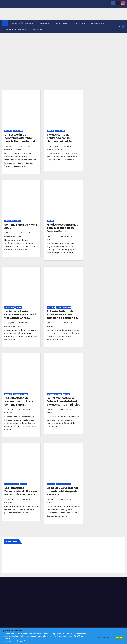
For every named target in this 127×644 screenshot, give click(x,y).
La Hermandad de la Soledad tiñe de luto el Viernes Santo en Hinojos (63, 401)
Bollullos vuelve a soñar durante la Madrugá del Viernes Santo (62, 491)
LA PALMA (50, 131)
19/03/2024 (11, 323)
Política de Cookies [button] (105, 638)
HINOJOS (50, 221)
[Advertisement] (63, 51)
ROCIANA (24, 484)
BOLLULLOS (51, 307)
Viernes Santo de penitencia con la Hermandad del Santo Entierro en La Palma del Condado (63, 141)
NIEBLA (18, 221)
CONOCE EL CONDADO (16, 30)
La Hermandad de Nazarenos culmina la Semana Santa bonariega (19, 403)
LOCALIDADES (62, 23)
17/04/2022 (53, 323)
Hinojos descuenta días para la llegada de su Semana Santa (62, 228)
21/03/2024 (53, 236)
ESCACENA (8, 131)
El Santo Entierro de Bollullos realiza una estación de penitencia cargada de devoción (62, 316)
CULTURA (81, 23)
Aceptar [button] (119, 637)
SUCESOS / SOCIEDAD (22, 23)
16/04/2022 (11, 410)
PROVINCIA (44, 23)
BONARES (8, 394)
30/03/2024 (11, 146)
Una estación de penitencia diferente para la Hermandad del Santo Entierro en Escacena (20, 141)
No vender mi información (15, 641)
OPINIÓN (37, 30)
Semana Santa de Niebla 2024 (21, 226)
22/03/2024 (11, 233)
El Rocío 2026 (99, 23)
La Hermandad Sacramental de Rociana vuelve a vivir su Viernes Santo (21, 493)
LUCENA (19, 307)
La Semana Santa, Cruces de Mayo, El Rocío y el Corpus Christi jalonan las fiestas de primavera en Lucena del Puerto (21, 320)
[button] (120, 26)
